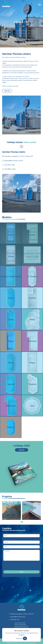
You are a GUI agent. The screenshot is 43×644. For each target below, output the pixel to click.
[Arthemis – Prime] (11, 255)
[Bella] (32, 319)
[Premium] (32, 341)
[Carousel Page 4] (22, 133)
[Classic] (11, 319)
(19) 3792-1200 (9, 165)
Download (22, 450)
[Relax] (11, 363)
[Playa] (32, 363)
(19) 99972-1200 (10, 169)
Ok (25, 638)
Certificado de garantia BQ (21, 626)
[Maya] (11, 341)
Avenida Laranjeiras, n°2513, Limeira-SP (22, 614)
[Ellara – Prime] (11, 233)
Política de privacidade (20, 625)
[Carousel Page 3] (21, 133)
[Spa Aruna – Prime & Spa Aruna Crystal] (32, 255)
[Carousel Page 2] (20, 133)
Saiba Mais (7, 91)
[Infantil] (11, 427)
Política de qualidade (20, 623)
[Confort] (32, 298)
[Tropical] (32, 384)
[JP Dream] (32, 276)
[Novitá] (11, 298)
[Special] (11, 384)
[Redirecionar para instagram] (21, 147)
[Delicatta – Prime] (32, 233)
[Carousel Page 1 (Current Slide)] (18, 133)
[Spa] (32, 406)
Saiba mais (21, 26)
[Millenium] (11, 406)
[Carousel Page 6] (25, 133)
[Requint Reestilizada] (11, 276)
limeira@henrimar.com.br (14, 161)
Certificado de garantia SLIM (22, 628)
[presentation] (15, 566)
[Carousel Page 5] (24, 133)
